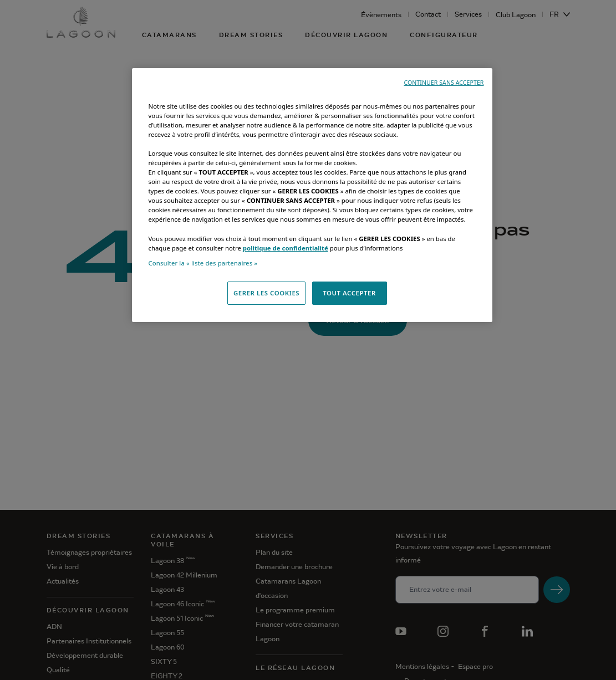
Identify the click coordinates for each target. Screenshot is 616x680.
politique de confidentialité (286, 248)
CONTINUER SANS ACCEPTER (444, 83)
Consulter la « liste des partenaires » (203, 263)
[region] (312, 195)
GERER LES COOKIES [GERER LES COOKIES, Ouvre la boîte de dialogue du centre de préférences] (266, 293)
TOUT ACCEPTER (349, 293)
